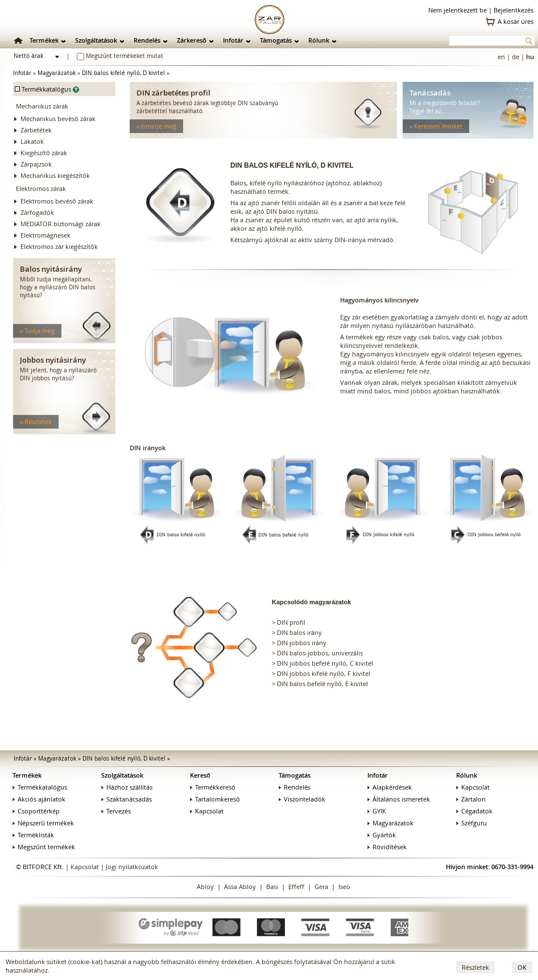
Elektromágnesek (45, 235)
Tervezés (116, 811)
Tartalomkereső (215, 799)
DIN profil (291, 622)
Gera (321, 886)
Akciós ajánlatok (39, 799)
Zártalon (471, 799)
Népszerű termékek (43, 823)
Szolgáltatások (96, 40)
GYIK (377, 811)
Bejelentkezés (514, 10)
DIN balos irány (299, 632)
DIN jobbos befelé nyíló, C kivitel (325, 663)
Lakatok (32, 141)
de (516, 57)
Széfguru (471, 823)
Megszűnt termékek (44, 847)
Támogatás (276, 40)
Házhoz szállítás (127, 787)
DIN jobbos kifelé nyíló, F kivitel (324, 673)
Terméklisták (33, 835)
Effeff (296, 886)
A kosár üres (516, 21)
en (501, 57)
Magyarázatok (57, 73)
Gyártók (382, 835)
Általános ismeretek (399, 799)
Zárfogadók (37, 212)
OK (522, 967)
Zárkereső (192, 40)
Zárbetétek (36, 130)
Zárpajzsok (36, 164)
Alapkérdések (390, 787)
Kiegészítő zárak (44, 153)
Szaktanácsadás (127, 799)
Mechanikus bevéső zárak (58, 119)
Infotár (233, 40)
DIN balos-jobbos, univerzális (320, 653)
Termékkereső (213, 787)
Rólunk (319, 40)
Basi (272, 886)
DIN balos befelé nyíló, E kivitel (322, 684)
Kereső (200, 775)
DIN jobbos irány (302, 643)
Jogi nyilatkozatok (132, 867)
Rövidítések (387, 847)
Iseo (344, 886)
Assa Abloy (240, 886)
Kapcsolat (207, 811)
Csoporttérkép (36, 811)
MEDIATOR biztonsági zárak (61, 224)
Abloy (205, 886)
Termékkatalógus (40, 787)
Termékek (44, 40)
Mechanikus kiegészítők (55, 175)
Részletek (475, 967)
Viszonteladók (302, 799)
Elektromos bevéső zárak (57, 201)
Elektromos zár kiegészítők (59, 246)
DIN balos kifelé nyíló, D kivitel (123, 73)
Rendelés (147, 40)
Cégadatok (474, 811)
